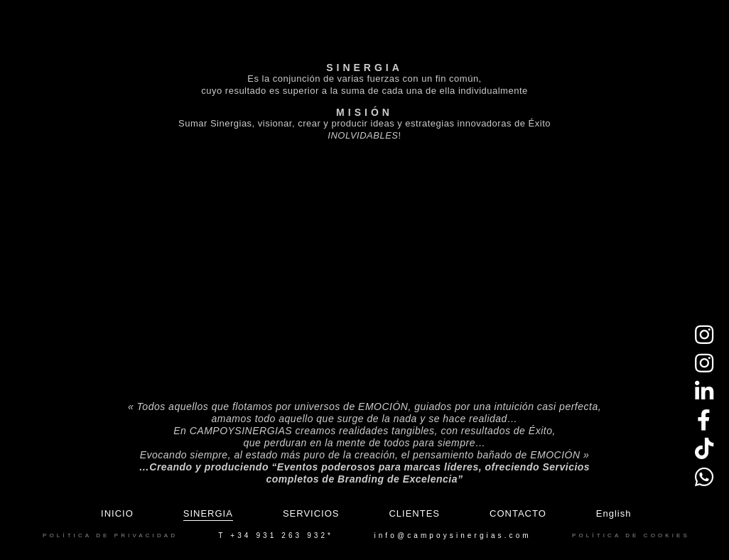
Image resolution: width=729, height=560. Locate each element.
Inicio (117, 513)
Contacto (518, 513)
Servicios (311, 513)
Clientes (414, 513)
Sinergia (208, 513)
